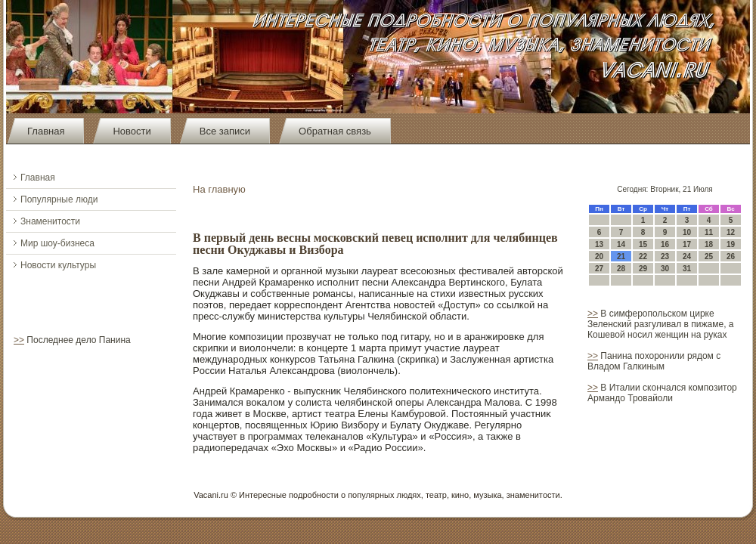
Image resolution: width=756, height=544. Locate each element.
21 (621, 257)
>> (19, 340)
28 (621, 269)
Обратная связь (335, 131)
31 (687, 269)
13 (599, 244)
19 (731, 244)
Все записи (225, 131)
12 (731, 232)
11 (709, 232)
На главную (219, 189)
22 (643, 257)
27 (599, 269)
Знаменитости (50, 221)
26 (731, 257)
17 (687, 244)
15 (643, 244)
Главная (46, 131)
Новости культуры (58, 265)
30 (665, 269)
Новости (132, 131)
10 (687, 232)
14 (621, 244)
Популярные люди (59, 199)
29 (643, 269)
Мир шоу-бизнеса (57, 243)
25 (709, 257)
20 (599, 257)
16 (665, 244)
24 (687, 257)
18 (709, 244)
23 (665, 257)
